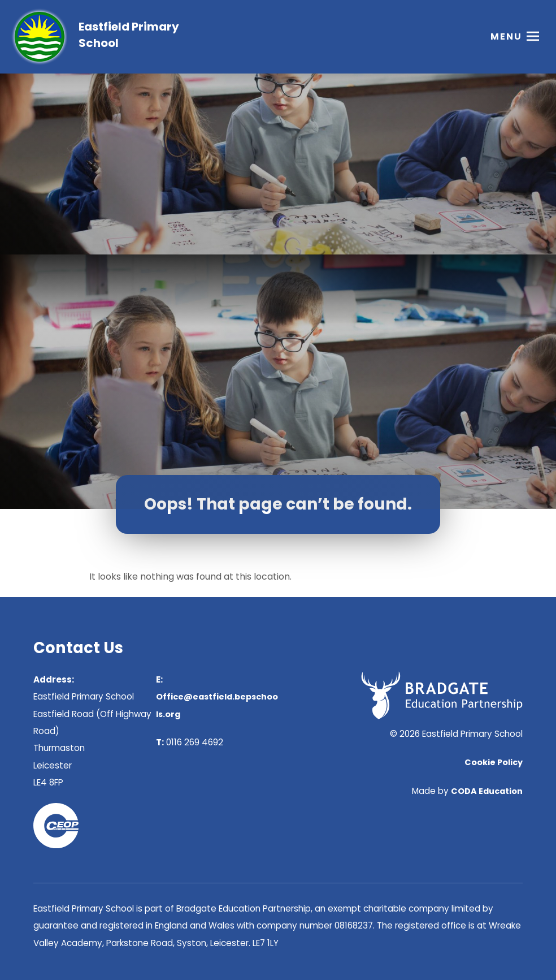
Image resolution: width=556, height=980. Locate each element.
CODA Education (487, 791)
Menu (506, 36)
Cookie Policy (494, 762)
